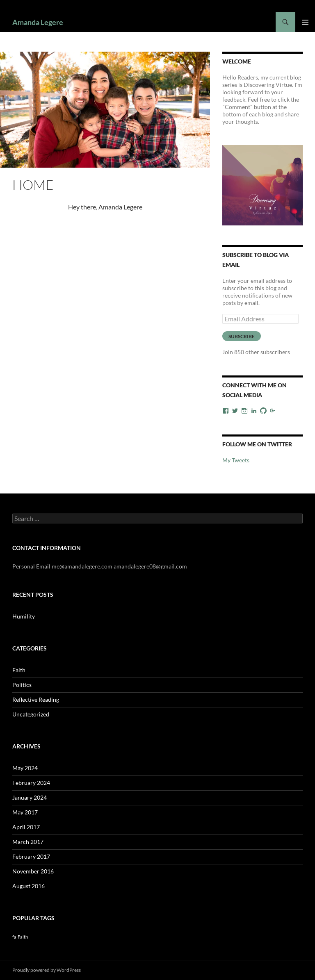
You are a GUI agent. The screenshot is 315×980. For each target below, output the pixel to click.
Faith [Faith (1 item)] (23, 937)
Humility (24, 616)
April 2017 (26, 827)
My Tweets (236, 460)
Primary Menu (305, 22)
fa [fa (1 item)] (14, 937)
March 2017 (28, 842)
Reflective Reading (36, 699)
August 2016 (29, 886)
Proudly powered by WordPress (47, 970)
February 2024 (31, 783)
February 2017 (31, 856)
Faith (19, 670)
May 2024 (25, 768)
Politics (22, 685)
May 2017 (25, 812)
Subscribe (242, 336)
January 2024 (30, 797)
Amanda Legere (38, 22)
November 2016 (33, 871)
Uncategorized (31, 714)
